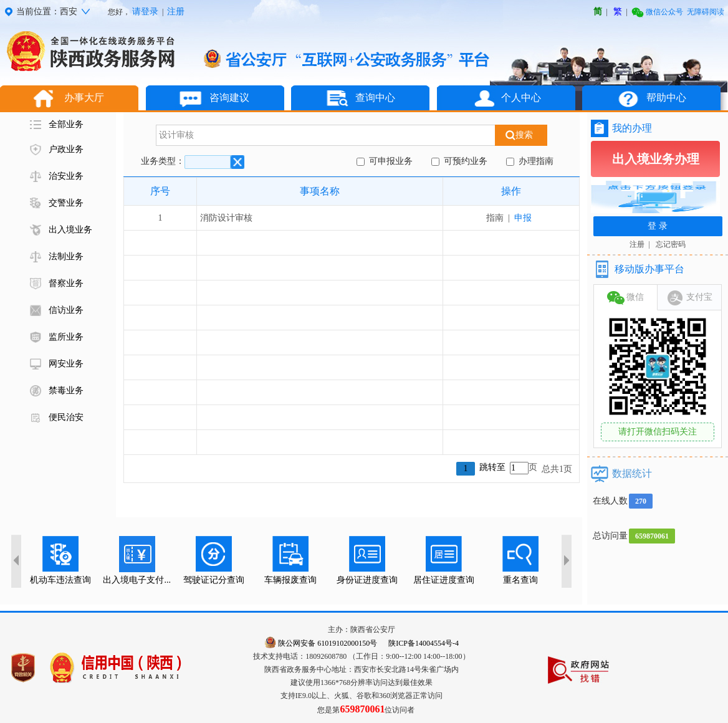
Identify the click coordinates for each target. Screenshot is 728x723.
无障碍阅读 (706, 12)
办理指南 (534, 161)
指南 (497, 218)
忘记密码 (671, 244)
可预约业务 (463, 161)
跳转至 (492, 467)
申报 (523, 218)
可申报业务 (389, 161)
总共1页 (557, 469)
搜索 (521, 135)
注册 (176, 12)
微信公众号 (657, 12)
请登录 (145, 12)
